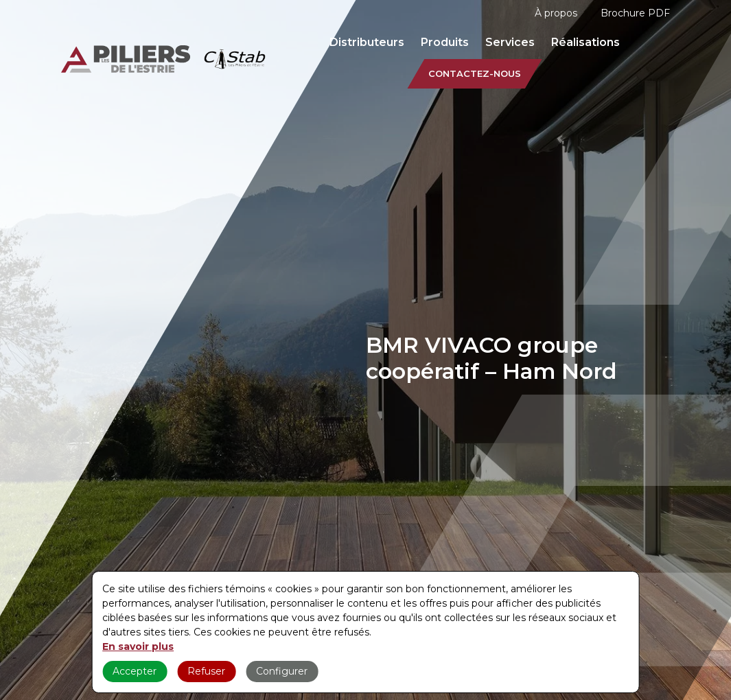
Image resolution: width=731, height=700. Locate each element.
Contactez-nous (475, 73)
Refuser (206, 671)
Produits (445, 42)
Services (510, 42)
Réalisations (585, 42)
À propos (556, 13)
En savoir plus (138, 646)
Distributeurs (367, 42)
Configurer (282, 671)
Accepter (135, 671)
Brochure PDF (635, 13)
